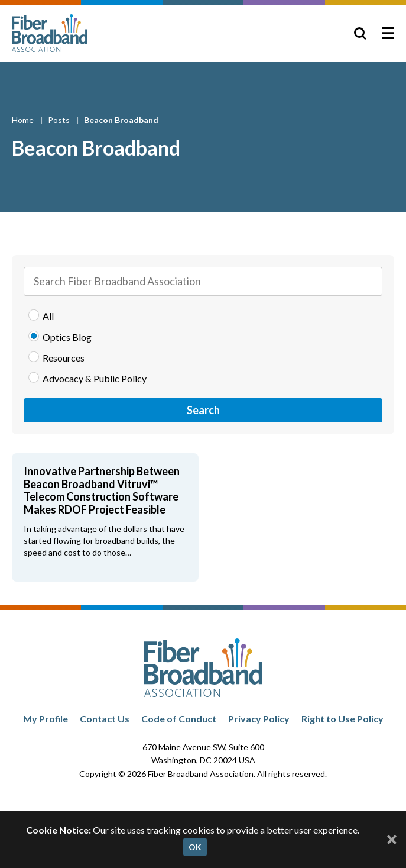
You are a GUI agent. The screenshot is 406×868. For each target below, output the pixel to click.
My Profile (46, 719)
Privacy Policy (259, 719)
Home (24, 120)
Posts (60, 120)
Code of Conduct (179, 719)
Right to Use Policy (342, 719)
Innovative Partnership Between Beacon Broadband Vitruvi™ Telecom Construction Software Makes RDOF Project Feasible (102, 490)
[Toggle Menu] (388, 33)
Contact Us (105, 719)
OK (195, 847)
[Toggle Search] (360, 33)
